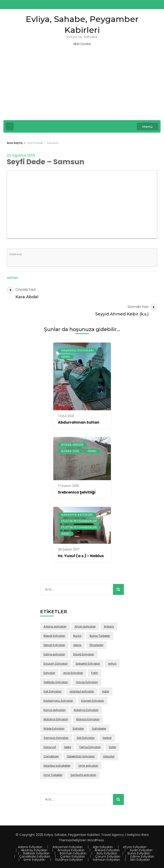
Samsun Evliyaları (106, 860)
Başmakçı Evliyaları (77, 350)
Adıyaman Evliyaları (67, 847)
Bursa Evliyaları (139, 853)
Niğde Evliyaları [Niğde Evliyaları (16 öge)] (54, 728)
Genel (66, 357)
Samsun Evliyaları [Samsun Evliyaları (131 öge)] (56, 738)
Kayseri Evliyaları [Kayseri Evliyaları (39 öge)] (93, 701)
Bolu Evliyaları (107, 853)
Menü (147, 127)
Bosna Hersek (72, 445)
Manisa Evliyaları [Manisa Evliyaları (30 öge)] (88, 719)
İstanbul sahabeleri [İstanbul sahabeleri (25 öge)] (57, 766)
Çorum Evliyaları (108, 856)
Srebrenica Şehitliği (77, 492)
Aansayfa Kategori (77, 515)
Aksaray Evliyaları (34, 850)
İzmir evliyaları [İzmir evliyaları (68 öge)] (88, 766)
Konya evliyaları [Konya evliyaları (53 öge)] (55, 710)
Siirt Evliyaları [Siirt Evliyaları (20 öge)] (86, 738)
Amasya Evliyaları (71, 850)
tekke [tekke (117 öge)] (68, 747)
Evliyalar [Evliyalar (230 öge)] (49, 673)
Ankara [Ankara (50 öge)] (109, 626)
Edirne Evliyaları (142, 856)
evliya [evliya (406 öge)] (112, 664)
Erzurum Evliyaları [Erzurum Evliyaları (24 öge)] (56, 664)
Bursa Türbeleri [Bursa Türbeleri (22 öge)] (100, 636)
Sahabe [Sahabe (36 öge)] (78, 728)
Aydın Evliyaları (141, 850)
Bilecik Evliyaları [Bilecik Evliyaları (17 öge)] (54, 636)
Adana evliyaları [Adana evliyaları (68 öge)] (55, 626)
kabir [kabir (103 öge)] (106, 691)
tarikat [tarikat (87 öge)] (107, 738)
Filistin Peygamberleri (79, 521)
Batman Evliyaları (73, 853)
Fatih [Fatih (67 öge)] (95, 673)
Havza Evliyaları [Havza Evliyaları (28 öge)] (87, 682)
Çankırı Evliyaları (72, 856)
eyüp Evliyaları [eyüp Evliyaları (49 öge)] (73, 673)
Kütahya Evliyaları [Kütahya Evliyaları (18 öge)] (86, 710)
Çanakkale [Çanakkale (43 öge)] (51, 756)
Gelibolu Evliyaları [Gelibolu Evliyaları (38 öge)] (56, 682)
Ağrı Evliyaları (103, 847)
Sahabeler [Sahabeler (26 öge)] (99, 728)
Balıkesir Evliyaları (36, 853)
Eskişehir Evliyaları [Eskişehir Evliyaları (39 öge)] (88, 664)
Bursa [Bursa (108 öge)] (77, 636)
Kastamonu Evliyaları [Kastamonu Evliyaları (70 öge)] (58, 701)
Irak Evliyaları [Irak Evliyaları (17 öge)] (53, 691)
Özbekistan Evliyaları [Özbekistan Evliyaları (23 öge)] (81, 756)
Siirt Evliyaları (140, 860)
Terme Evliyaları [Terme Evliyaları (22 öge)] (90, 747)
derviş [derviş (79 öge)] (77, 645)
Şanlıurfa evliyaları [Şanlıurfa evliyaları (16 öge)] (83, 775)
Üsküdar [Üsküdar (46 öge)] (109, 756)
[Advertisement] (82, 86)
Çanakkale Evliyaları (35, 856)
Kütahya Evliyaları (69, 860)
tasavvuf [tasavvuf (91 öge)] (50, 747)
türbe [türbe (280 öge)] (112, 747)
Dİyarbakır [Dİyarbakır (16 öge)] (97, 645)
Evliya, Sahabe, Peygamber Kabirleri (72, 835)
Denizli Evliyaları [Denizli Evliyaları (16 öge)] (54, 645)
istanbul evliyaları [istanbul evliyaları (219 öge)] (82, 691)
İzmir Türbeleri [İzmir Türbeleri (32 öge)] (53, 775)
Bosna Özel (70, 451)
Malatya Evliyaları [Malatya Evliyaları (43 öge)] (56, 719)
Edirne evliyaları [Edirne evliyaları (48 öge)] (54, 654)
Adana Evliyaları (30, 847)
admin (12, 278)
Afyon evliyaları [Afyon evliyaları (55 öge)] (85, 626)
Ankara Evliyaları (107, 850)
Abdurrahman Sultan (79, 422)
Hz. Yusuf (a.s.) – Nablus (81, 556)
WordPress (96, 840)
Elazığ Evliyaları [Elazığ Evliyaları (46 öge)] (84, 654)
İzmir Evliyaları (34, 860)
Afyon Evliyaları (135, 847)
